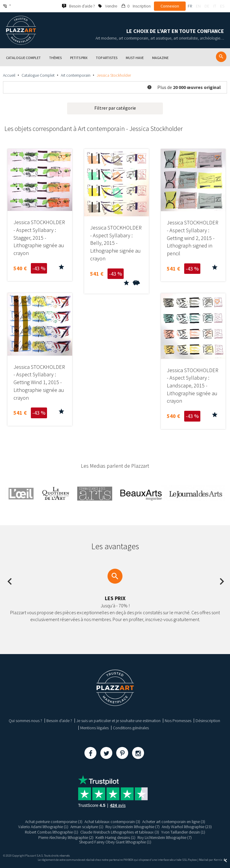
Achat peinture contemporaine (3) (54, 822)
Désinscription (208, 721)
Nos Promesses (178, 721)
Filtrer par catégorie (115, 108)
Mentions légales (94, 728)
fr (190, 6)
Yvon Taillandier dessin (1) (183, 832)
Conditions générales (131, 728)
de (207, 6)
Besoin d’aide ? (59, 721)
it (215, 6)
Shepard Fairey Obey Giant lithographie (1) (115, 842)
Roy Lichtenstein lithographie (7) (133, 827)
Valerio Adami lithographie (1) (43, 827)
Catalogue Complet (38, 75)
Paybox (192, 860)
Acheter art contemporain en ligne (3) (174, 822)
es (222, 6)
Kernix (220, 860)
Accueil (9, 75)
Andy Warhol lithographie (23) (187, 827)
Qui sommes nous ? (25, 721)
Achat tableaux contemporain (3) (112, 822)
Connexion (170, 6)
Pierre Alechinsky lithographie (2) (66, 837)
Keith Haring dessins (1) (115, 837)
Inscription (142, 6)
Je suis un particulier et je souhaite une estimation (118, 721)
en (198, 6)
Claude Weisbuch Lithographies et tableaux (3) (120, 832)
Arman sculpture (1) (87, 827)
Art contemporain (76, 75)
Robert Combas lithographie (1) (52, 832)
